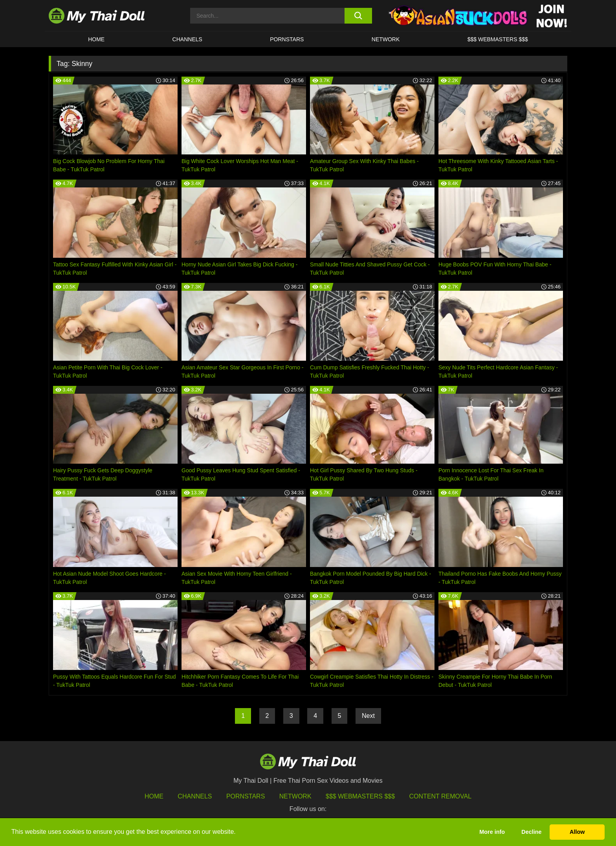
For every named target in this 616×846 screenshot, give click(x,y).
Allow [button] (577, 832)
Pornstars (287, 39)
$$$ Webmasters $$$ (360, 796)
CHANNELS (187, 39)
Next (368, 716)
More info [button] (492, 832)
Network (386, 39)
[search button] (358, 16)
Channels (195, 796)
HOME (96, 39)
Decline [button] (531, 832)
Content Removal (441, 796)
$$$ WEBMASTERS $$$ (498, 39)
